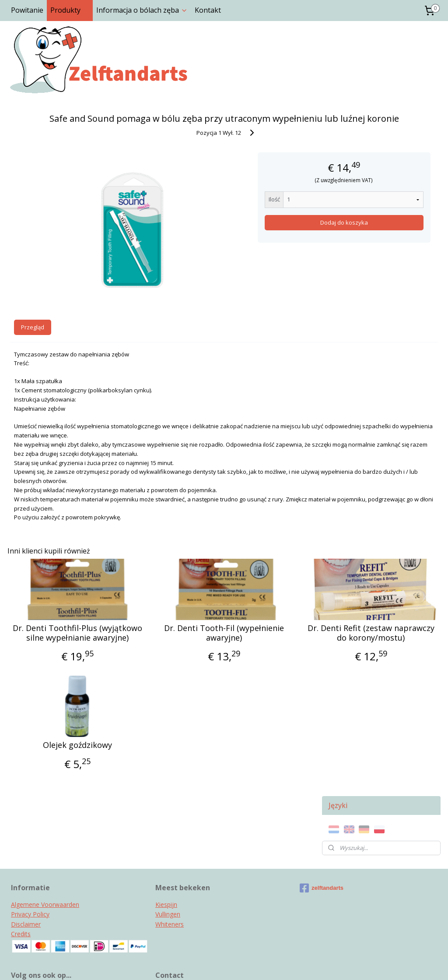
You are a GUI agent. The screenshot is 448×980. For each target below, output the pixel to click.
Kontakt (208, 10)
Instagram (26, 910)
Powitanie (27, 10)
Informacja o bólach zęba (142, 10)
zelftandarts (322, 806)
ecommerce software (240, 964)
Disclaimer (26, 842)
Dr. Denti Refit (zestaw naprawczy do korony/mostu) (266, 626)
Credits (21, 852)
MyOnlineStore (318, 964)
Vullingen (168, 832)
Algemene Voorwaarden (45, 823)
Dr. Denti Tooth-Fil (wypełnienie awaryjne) (161, 621)
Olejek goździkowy (56, 743)
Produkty (70, 10)
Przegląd (33, 315)
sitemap (187, 964)
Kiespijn (166, 823)
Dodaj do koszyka (245, 235)
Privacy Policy (30, 832)
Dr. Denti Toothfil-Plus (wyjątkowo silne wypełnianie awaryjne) (56, 626)
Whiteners (170, 842)
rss (206, 964)
